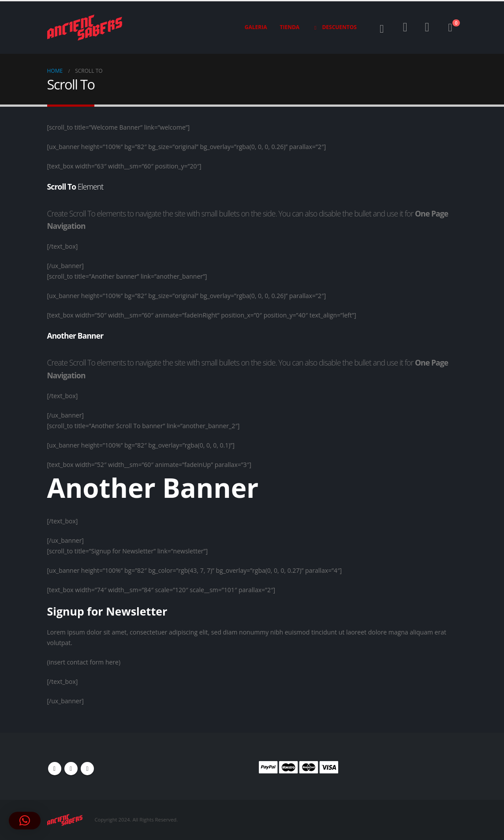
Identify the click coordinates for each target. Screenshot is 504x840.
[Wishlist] (427, 27)
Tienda (290, 27)
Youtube (71, 769)
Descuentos (334, 27)
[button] (382, 29)
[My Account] (405, 27)
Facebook (55, 769)
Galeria (256, 27)
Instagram (87, 769)
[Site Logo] (85, 28)
